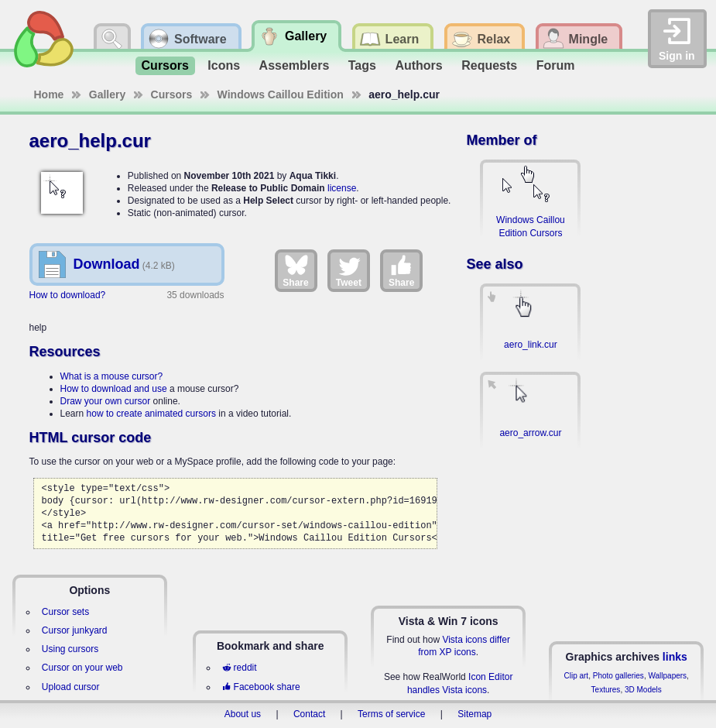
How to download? (68, 295)
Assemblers (295, 65)
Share (295, 270)
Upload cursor (71, 687)
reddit (239, 668)
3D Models (643, 690)
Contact (309, 714)
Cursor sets (65, 612)
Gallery (107, 94)
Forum (556, 65)
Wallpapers (667, 676)
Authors (418, 65)
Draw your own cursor (106, 401)
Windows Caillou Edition (281, 94)
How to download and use (114, 389)
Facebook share (261, 687)
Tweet (349, 270)
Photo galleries (618, 676)
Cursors (165, 65)
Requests (489, 65)
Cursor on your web (82, 668)
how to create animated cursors (151, 414)
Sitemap (474, 714)
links (675, 657)
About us (243, 714)
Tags (362, 65)
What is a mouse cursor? (112, 376)
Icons (224, 65)
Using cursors (70, 649)
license (342, 188)
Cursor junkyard (75, 630)
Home (49, 94)
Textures (606, 690)
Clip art (576, 676)
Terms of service (391, 714)
